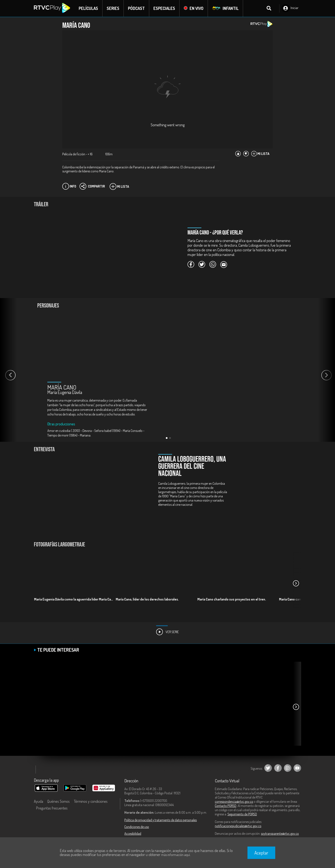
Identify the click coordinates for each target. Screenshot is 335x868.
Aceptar (261, 853)
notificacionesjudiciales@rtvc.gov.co (238, 826)
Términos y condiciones (91, 801)
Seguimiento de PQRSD (242, 814)
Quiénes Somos (58, 801)
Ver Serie (167, 632)
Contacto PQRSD (226, 806)
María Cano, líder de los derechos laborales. (147, 599)
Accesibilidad (133, 833)
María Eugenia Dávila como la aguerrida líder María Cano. (74, 599)
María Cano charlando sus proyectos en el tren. (232, 599)
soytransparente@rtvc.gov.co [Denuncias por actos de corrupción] (280, 833)
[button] (167, 438)
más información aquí (175, 855)
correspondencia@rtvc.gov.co (234, 801)
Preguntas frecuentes (52, 808)
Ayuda (39, 801)
